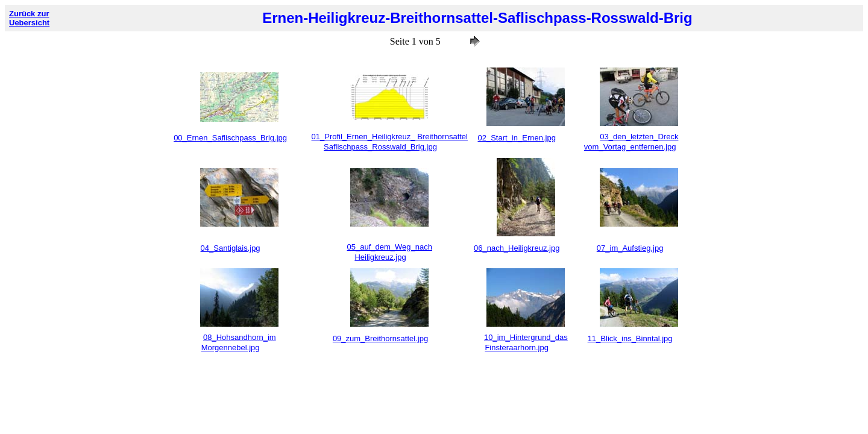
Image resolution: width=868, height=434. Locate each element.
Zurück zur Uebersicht (29, 18)
